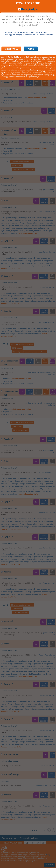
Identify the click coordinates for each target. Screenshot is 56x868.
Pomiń (31, 49)
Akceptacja (11, 49)
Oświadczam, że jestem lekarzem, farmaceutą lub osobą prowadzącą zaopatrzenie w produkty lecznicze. (29, 34)
